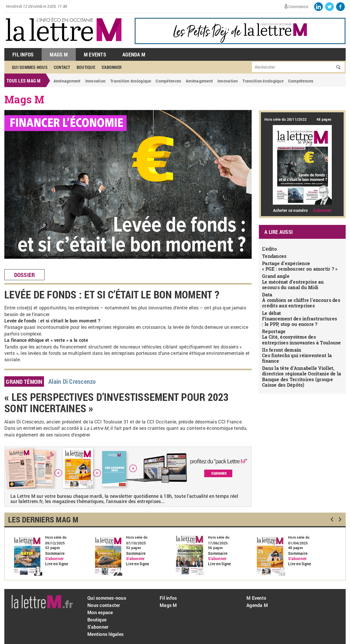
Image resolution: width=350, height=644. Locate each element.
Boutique (86, 67)
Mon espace (100, 612)
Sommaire (55, 553)
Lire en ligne (57, 564)
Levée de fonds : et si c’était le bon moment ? (112, 294)
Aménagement (67, 81)
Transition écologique (131, 81)
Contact (62, 67)
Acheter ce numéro (290, 210)
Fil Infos (23, 54)
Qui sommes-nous (30, 67)
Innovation (96, 81)
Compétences (168, 81)
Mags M (59, 54)
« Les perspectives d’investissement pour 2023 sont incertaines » (117, 403)
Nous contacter (104, 605)
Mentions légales (105, 634)
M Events (95, 54)
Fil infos (168, 598)
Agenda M (134, 54)
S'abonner (112, 67)
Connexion (298, 7)
